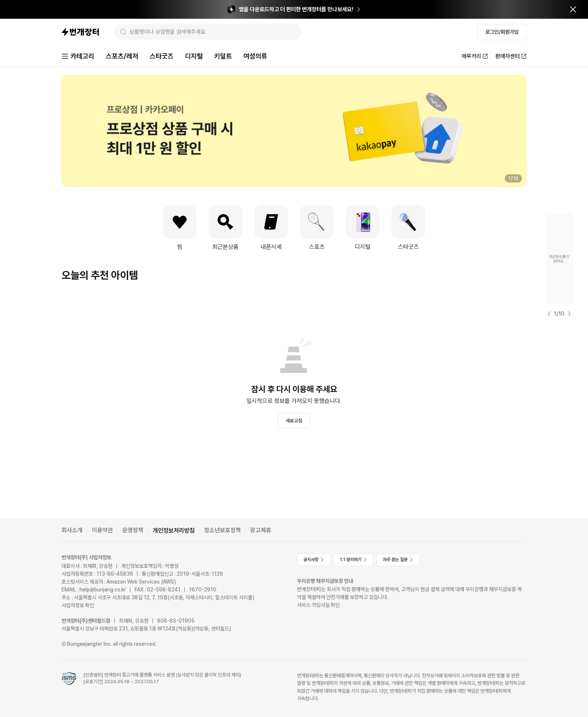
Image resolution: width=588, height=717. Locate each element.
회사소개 (72, 530)
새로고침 (294, 421)
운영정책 (133, 530)
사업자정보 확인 (78, 605)
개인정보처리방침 (174, 531)
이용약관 (102, 530)
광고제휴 (261, 530)
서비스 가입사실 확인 (318, 605)
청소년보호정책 (222, 530)
